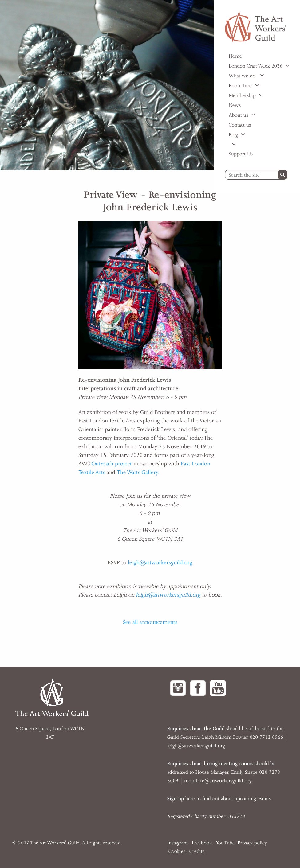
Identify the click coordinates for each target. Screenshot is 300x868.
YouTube (225, 843)
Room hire (240, 86)
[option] (107, 85)
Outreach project (112, 464)
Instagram (178, 843)
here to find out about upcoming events (219, 799)
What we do (243, 76)
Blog (233, 135)
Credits (197, 851)
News (235, 105)
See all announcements (150, 622)
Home (235, 56)
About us (238, 115)
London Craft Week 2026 (256, 66)
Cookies (177, 851)
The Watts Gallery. (138, 472)
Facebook (202, 843)
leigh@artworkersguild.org (160, 562)
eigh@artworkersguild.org (197, 746)
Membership (242, 95)
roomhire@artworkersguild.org (218, 781)
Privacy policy (252, 843)
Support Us (241, 154)
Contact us (240, 125)
